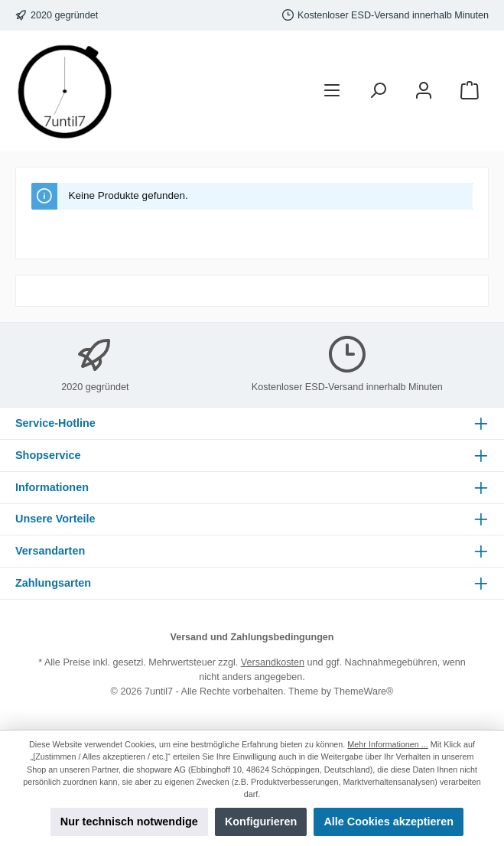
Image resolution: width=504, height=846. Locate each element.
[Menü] (332, 91)
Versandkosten (273, 662)
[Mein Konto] (424, 91)
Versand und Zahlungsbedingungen (252, 637)
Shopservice (48, 455)
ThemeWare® (363, 691)
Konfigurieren (261, 822)
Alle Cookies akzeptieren (389, 822)
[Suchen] (378, 91)
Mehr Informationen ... (387, 744)
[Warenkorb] (470, 91)
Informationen (52, 487)
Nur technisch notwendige (129, 822)
